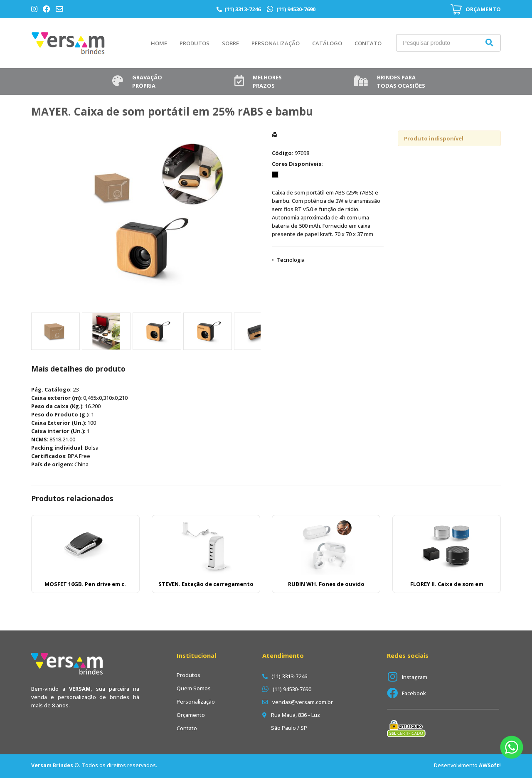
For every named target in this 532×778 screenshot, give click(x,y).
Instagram (415, 677)
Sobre (230, 43)
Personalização (276, 43)
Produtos (195, 43)
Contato (368, 43)
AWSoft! (490, 765)
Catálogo (327, 43)
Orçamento (191, 715)
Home (159, 43)
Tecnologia (291, 260)
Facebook (414, 693)
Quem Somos (194, 688)
